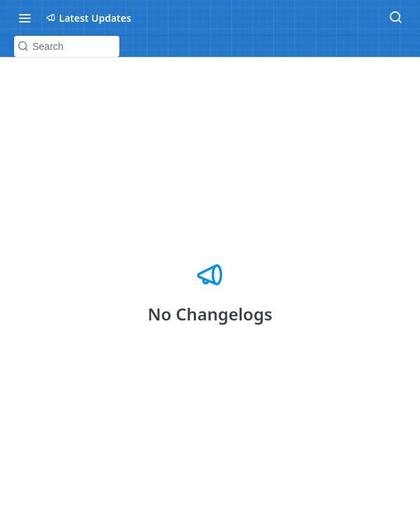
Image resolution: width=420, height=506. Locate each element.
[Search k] (67, 46)
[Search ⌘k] (395, 18)
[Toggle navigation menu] (25, 18)
